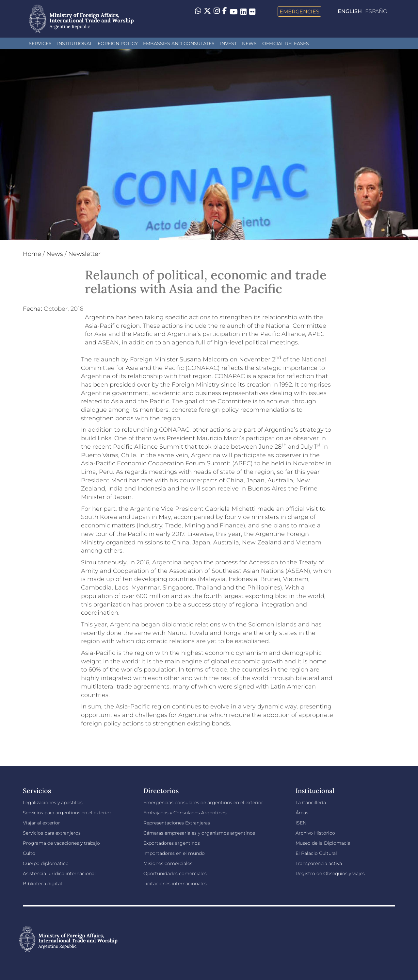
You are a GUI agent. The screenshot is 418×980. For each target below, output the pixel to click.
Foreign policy (118, 43)
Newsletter (84, 254)
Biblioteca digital (42, 884)
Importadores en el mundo (174, 853)
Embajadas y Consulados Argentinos (185, 813)
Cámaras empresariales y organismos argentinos (199, 833)
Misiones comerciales (168, 863)
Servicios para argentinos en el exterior (67, 813)
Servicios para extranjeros (52, 833)
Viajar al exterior (41, 823)
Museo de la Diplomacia (323, 843)
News (249, 43)
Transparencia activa (319, 863)
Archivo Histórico (315, 833)
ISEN (301, 823)
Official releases (286, 43)
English (350, 11)
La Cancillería (311, 803)
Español (378, 11)
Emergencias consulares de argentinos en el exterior (203, 803)
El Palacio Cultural (316, 853)
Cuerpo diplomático (46, 863)
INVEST (228, 43)
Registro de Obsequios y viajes (330, 873)
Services (40, 43)
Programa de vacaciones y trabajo (61, 843)
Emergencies (299, 11)
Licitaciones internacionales (175, 884)
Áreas (302, 813)
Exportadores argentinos (172, 843)
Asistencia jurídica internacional (59, 873)
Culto (29, 853)
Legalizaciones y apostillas (53, 803)
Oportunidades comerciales (175, 873)
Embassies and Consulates (179, 43)
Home (32, 254)
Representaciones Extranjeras (177, 823)
